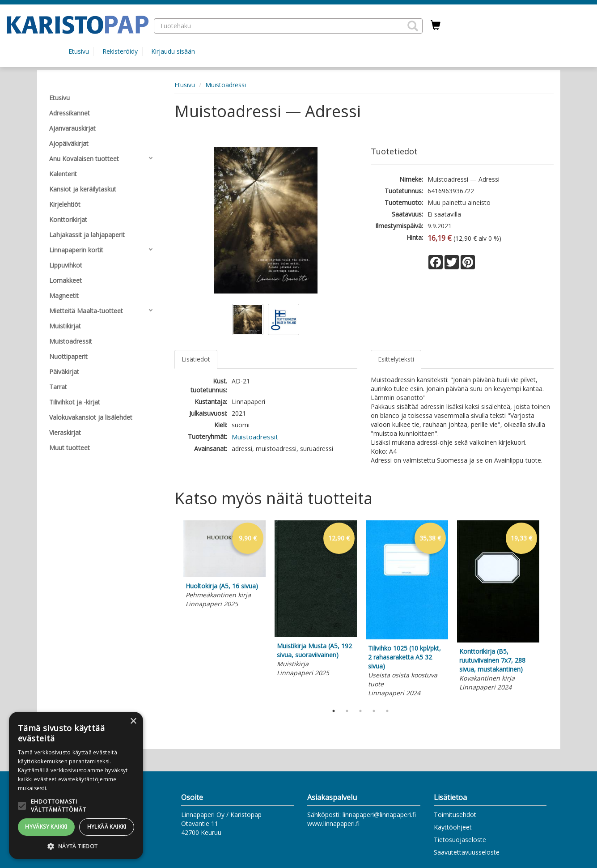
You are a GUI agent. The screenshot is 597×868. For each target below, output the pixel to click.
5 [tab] (387, 711)
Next (549, 610)
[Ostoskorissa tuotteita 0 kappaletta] (436, 26)
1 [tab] (334, 711)
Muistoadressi (226, 85)
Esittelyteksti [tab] (396, 359)
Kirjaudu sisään (173, 51)
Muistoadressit (255, 437)
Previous (172, 610)
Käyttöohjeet (453, 827)
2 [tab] (347, 711)
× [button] (133, 721)
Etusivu (79, 51)
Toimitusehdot (455, 815)
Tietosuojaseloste (460, 840)
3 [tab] (360, 711)
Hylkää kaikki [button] (107, 827)
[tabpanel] (224, 566)
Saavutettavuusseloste (467, 852)
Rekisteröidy (120, 51)
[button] (413, 26)
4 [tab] (374, 711)
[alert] (76, 785)
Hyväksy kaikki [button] (46, 827)
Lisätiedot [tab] (196, 359)
